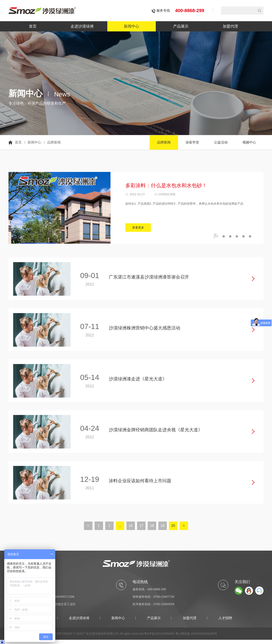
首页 (33, 26)
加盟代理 (230, 26)
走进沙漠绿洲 (82, 26)
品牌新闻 (54, 142)
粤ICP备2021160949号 (159, 634)
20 (173, 526)
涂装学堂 (192, 142)
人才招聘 (225, 618)
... (120, 526)
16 (131, 526)
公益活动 (221, 142)
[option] (136, 208)
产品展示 (181, 26)
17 (141, 526)
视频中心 (249, 142)
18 (152, 526)
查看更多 (138, 228)
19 (163, 526)
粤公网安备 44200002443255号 (196, 634)
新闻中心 (132, 26)
